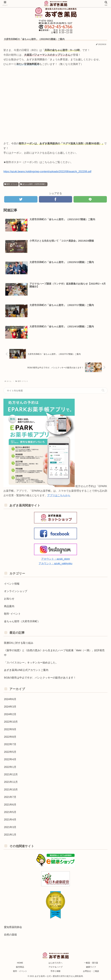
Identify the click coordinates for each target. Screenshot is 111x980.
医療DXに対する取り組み (19, 642)
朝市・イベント (20, 971)
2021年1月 (10, 834)
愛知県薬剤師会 (13, 927)
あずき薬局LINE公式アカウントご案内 (26, 670)
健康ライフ (91, 966)
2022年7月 (10, 744)
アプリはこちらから (59, 495)
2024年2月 (10, 714)
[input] (55, 390)
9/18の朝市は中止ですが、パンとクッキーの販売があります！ (40, 677)
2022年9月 (10, 729)
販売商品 (20, 966)
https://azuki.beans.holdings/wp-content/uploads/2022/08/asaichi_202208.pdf (47, 171)
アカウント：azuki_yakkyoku (55, 563)
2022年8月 (10, 737)
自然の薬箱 (10, 934)
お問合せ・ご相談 (91, 971)
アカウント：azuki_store (55, 558)
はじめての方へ (55, 962)
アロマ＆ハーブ (55, 966)
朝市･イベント (11, 184)
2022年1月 (10, 767)
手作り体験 (55, 971)
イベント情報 (12, 583)
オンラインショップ (16, 591)
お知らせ (9, 598)
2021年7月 (10, 797)
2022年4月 (10, 759)
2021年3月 (10, 827)
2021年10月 (11, 789)
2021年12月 (11, 774)
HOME (20, 962)
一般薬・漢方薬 (91, 962)
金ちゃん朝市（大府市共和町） (33, 184)
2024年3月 (10, 706)
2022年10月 (11, 721)
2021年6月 (10, 804)
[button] (103, 390)
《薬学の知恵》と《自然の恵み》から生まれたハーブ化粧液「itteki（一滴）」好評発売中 (54, 652)
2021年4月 (10, 819)
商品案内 (9, 606)
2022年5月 (10, 751)
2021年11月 (11, 782)
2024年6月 (10, 699)
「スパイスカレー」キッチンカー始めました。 (31, 662)
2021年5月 (10, 812)
